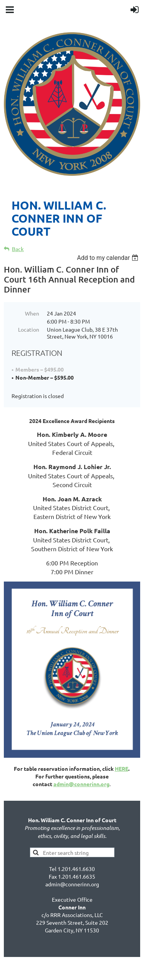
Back (18, 249)
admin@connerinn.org (81, 784)
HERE (122, 768)
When (32, 313)
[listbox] (108, 258)
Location (29, 329)
